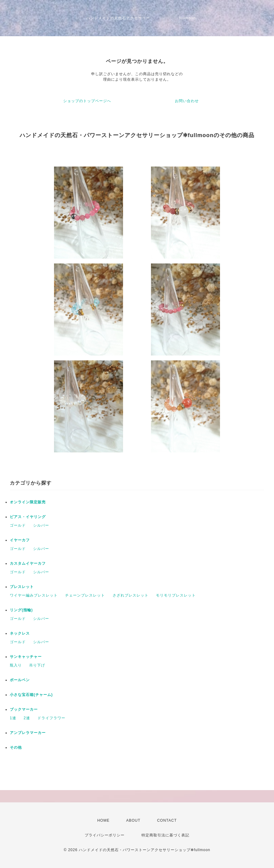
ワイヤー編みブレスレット (34, 595)
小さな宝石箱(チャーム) (31, 695)
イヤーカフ (20, 540)
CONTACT (167, 820)
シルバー (41, 525)
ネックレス (20, 633)
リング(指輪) (21, 610)
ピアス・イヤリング (28, 517)
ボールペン (20, 680)
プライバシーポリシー (105, 835)
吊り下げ (37, 665)
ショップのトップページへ (87, 101)
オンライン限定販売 (28, 502)
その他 (16, 747)
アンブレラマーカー (28, 733)
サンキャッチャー (26, 657)
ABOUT (133, 820)
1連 (13, 718)
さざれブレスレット (131, 595)
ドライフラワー (51, 718)
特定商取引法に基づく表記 (165, 835)
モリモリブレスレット (176, 595)
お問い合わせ (187, 101)
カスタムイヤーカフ (28, 563)
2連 (27, 718)
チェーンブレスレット (85, 595)
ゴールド (18, 525)
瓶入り (16, 665)
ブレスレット (22, 587)
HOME (103, 820)
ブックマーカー (24, 709)
